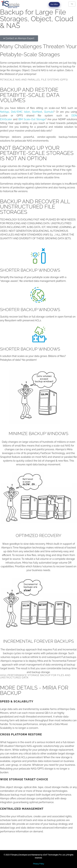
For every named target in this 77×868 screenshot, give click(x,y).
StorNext (37, 112)
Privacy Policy (38, 864)
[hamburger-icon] (72, 4)
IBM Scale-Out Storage (32, 119)
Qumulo (49, 112)
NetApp (4, 112)
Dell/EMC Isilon (21, 112)
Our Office (54, 4)
